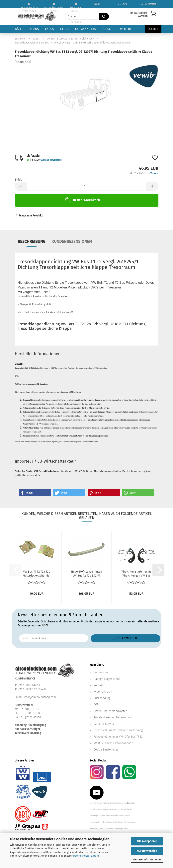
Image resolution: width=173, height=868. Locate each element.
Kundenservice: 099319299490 (29, 5)
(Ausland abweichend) (51, 160)
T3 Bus (64, 29)
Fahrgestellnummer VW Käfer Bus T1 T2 (118, 737)
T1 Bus (34, 29)
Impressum (101, 672)
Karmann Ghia (85, 29)
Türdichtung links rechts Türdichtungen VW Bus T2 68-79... (136, 574)
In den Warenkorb (82, 200)
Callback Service (104, 724)
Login (123, 4)
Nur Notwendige (147, 851)
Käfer (19, 29)
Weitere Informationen (147, 860)
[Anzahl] (87, 186)
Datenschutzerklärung (86, 856)
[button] (21, 186)
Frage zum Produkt (31, 216)
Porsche (108, 29)
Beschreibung (32, 241)
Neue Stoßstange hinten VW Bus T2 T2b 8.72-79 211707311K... (86, 574)
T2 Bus (49, 29)
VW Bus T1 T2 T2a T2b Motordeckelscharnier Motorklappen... (37, 574)
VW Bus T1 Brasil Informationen (113, 743)
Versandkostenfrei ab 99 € (54, 5)
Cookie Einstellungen (107, 750)
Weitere (126, 29)
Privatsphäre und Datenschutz (113, 717)
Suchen (153, 29)
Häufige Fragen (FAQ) (107, 679)
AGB (96, 705)
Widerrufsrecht (103, 692)
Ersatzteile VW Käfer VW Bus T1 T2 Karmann (76, 5)
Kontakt (98, 685)
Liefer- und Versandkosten (110, 711)
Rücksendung (102, 698)
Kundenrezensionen (72, 241)
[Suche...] (104, 16)
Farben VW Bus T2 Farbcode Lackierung (118, 730)
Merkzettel (148, 4)
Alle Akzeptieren (147, 841)
